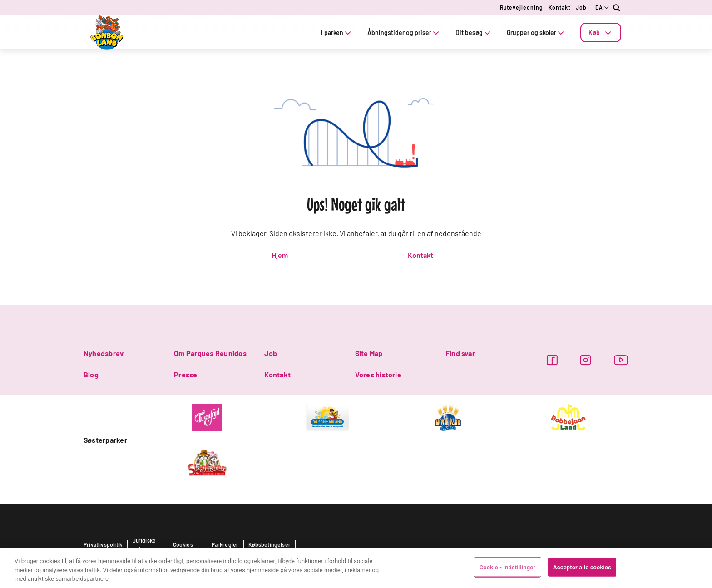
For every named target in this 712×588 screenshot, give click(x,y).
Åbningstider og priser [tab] (404, 32)
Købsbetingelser (269, 544)
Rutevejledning (522, 7)
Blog (91, 374)
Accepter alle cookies (582, 567)
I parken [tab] (337, 32)
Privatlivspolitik (103, 544)
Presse (185, 374)
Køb (601, 32)
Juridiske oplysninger (148, 544)
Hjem (280, 255)
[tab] (601, 32)
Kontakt (559, 7)
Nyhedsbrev (104, 353)
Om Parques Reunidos (210, 353)
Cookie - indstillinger (507, 567)
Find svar (460, 353)
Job (581, 7)
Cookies (183, 544)
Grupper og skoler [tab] (536, 32)
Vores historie (378, 374)
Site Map (369, 353)
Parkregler (225, 544)
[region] (356, 568)
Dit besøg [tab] (474, 32)
